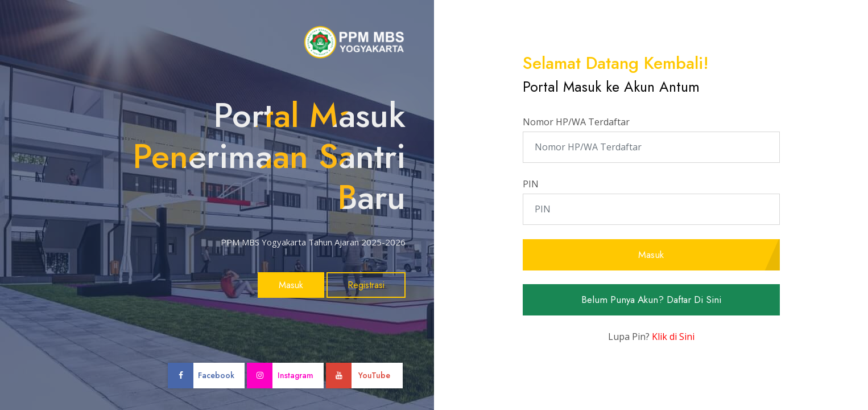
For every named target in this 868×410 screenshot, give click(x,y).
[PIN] (651, 209)
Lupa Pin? (651, 337)
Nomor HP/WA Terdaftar (576, 122)
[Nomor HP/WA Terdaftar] (651, 147)
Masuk (291, 285)
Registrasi (366, 285)
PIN (531, 184)
